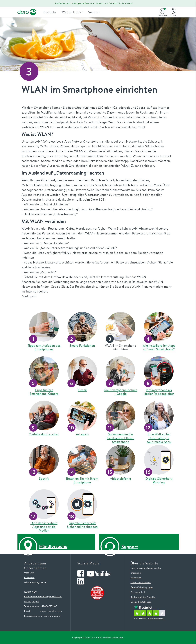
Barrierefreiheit (138, 592)
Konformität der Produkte (143, 597)
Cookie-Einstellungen (141, 602)
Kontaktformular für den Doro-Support (43, 616)
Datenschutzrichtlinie (141, 582)
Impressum (136, 573)
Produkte (51, 12)
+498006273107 (48, 606)
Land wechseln (138, 568)
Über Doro (29, 573)
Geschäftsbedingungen (142, 587)
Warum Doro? (74, 12)
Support (96, 12)
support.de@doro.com (51, 611)
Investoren (29, 577)
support (35, 601)
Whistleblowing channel (36, 582)
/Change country (153, 568)
